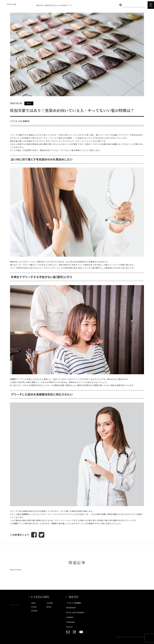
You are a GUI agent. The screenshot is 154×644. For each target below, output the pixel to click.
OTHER (34, 611)
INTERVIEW (71, 608)
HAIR (33, 603)
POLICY (69, 627)
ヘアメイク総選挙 (74, 603)
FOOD (34, 607)
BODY (49, 607)
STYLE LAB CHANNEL (75, 612)
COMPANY (71, 622)
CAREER (70, 617)
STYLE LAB (11, 4)
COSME (50, 603)
